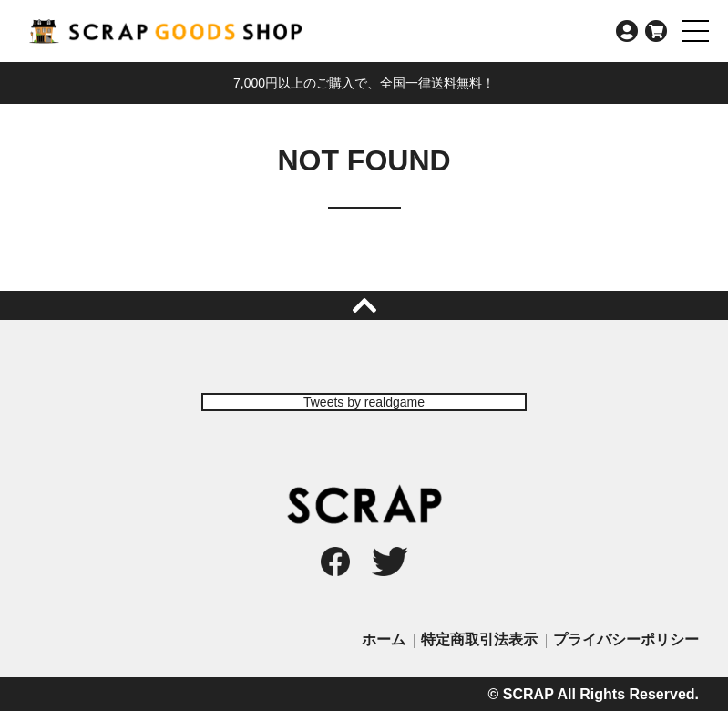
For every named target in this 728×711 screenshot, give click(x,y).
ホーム (384, 639)
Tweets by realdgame (364, 402)
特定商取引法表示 (479, 639)
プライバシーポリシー (626, 639)
